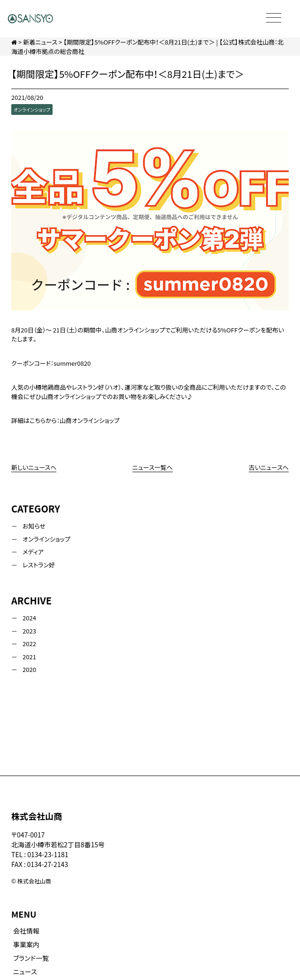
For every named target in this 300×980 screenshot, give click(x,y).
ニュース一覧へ (153, 467)
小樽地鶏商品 (48, 387)
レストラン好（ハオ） (96, 387)
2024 (29, 618)
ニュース (25, 972)
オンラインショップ (32, 109)
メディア (33, 552)
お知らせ (34, 526)
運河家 (134, 387)
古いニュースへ (269, 467)
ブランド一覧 (31, 958)
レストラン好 (39, 565)
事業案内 (26, 944)
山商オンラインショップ (90, 420)
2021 (29, 657)
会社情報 (26, 931)
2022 (29, 644)
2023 (29, 631)
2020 (29, 669)
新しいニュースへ (34, 467)
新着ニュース (40, 42)
